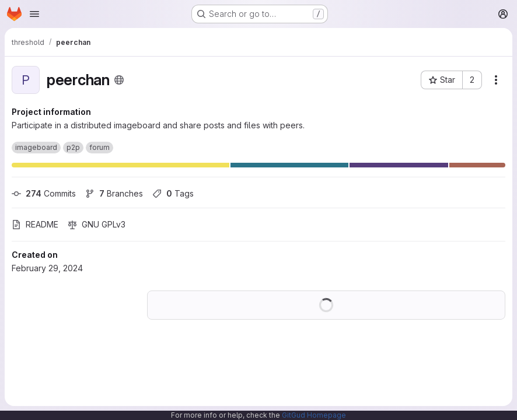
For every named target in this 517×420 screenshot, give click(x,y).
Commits (44, 193)
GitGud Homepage (314, 415)
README (35, 224)
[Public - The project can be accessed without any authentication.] (119, 80)
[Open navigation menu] (34, 14)
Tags (173, 193)
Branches (114, 193)
